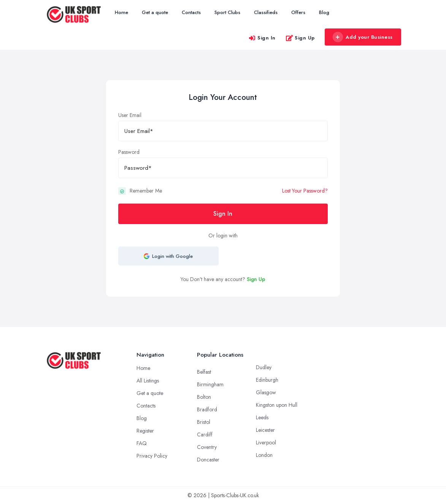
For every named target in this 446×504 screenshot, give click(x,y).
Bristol (204, 422)
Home (121, 12)
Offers (298, 12)
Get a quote (155, 12)
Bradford (207, 409)
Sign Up (300, 38)
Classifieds (266, 12)
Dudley (264, 367)
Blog (324, 12)
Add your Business (363, 37)
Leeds (262, 417)
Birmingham (210, 384)
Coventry (207, 447)
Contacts (191, 12)
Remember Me (146, 191)
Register (145, 431)
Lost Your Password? (305, 191)
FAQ (142, 443)
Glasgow (266, 392)
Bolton (204, 397)
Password (129, 152)
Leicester (265, 430)
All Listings (148, 381)
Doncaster (208, 460)
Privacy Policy (152, 456)
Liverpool (266, 442)
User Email (130, 115)
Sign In (262, 38)
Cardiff (205, 434)
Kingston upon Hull (277, 405)
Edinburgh (267, 380)
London (264, 455)
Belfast (204, 372)
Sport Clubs (227, 12)
